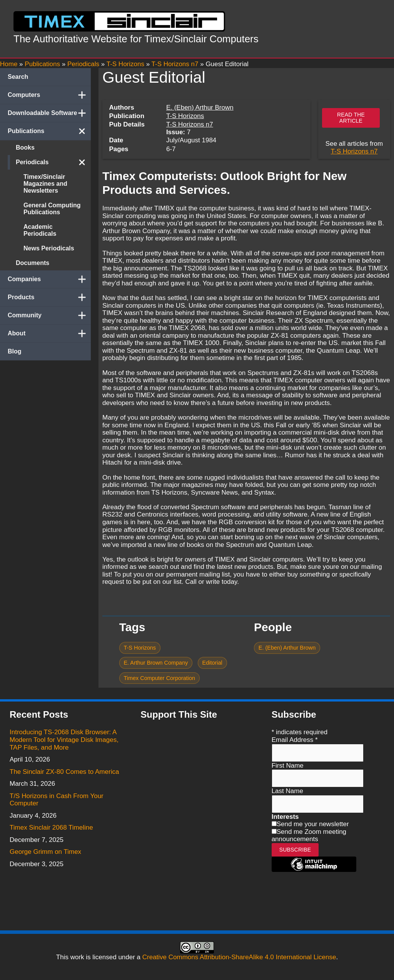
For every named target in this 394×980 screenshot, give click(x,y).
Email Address (295, 740)
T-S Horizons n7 (190, 124)
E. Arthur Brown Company (156, 663)
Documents (33, 263)
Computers (49, 95)
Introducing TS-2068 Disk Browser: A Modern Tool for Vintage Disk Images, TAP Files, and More (64, 740)
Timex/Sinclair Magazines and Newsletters (45, 184)
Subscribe (295, 850)
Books (25, 147)
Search (18, 77)
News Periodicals (49, 248)
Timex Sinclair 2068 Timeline (51, 827)
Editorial (212, 663)
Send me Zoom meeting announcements (309, 836)
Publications (49, 131)
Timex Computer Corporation (159, 678)
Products (49, 297)
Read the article (351, 117)
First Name (288, 766)
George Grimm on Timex (45, 852)
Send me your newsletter (313, 824)
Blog (15, 351)
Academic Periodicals (40, 230)
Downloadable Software (49, 113)
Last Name (287, 791)
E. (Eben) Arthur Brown (200, 107)
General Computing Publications (52, 209)
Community (49, 315)
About (49, 333)
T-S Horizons (185, 116)
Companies (49, 279)
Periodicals (53, 162)
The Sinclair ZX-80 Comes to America (64, 772)
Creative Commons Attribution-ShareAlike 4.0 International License (239, 957)
